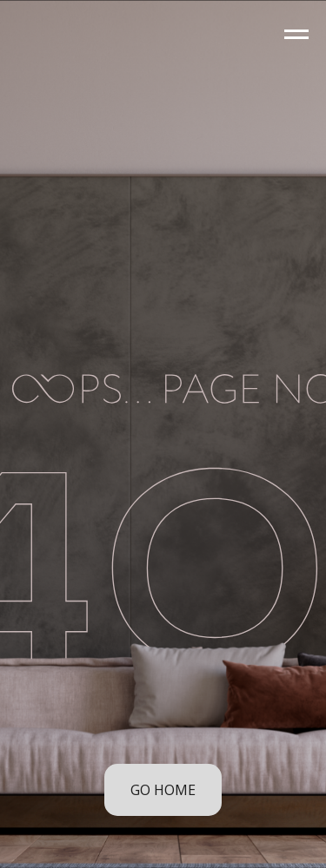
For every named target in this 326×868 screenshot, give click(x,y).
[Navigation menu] (296, 35)
